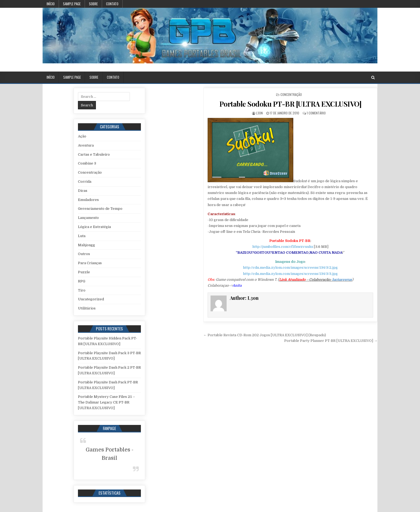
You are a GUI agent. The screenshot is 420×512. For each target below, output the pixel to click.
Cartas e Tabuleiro (94, 154)
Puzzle (84, 272)
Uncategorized (91, 299)
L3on (259, 113)
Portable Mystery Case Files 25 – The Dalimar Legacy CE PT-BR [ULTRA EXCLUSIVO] (106, 402)
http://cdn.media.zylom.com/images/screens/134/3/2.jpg (290, 268)
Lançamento (88, 218)
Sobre (93, 4)
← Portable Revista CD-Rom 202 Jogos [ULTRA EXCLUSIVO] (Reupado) (265, 335)
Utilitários (87, 308)
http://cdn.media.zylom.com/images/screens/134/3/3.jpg (290, 274)
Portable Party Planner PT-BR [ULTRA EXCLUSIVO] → (331, 341)
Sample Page (72, 4)
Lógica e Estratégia (94, 227)
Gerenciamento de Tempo (100, 209)
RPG (82, 281)
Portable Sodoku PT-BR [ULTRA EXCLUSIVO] (290, 104)
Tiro (82, 290)
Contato (112, 4)
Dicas (83, 191)
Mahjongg (87, 245)
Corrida (85, 182)
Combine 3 (87, 163)
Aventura (86, 145)
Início (51, 4)
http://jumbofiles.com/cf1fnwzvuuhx (283, 247)
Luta (82, 236)
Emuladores (88, 200)
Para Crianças (90, 263)
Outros (84, 254)
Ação (82, 136)
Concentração (291, 94)
